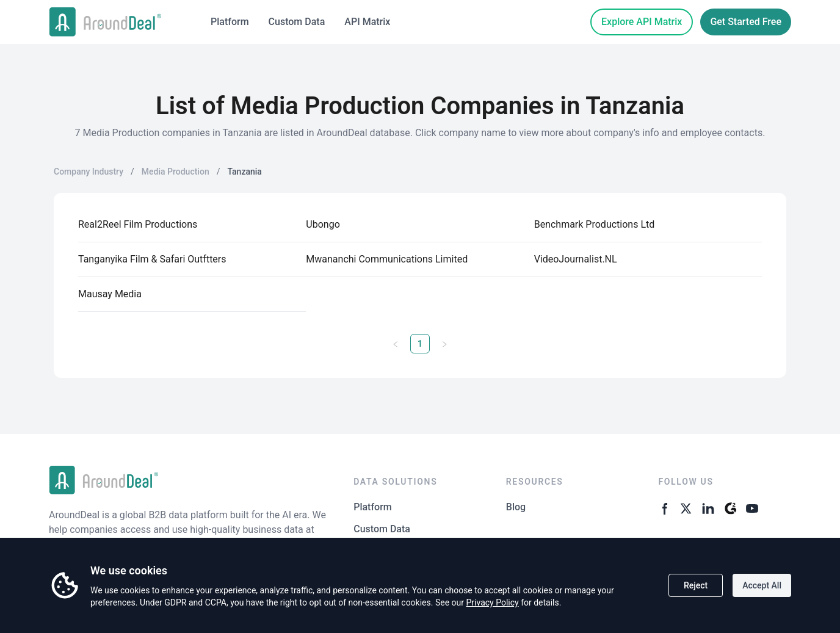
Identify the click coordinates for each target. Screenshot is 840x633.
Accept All (762, 585)
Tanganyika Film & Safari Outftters (152, 259)
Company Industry (89, 172)
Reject (696, 585)
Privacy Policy (492, 602)
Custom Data (297, 22)
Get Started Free (746, 22)
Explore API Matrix (642, 22)
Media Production (176, 172)
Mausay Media (110, 294)
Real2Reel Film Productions (138, 224)
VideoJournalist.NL (576, 259)
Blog (516, 507)
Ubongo (323, 224)
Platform (230, 22)
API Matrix (367, 22)
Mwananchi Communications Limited (387, 259)
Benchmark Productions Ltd (595, 224)
